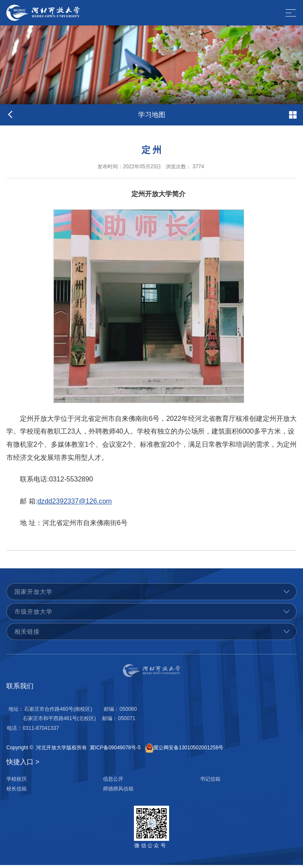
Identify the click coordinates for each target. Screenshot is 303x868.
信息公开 (113, 782)
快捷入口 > (23, 765)
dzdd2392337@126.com (75, 506)
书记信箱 (210, 782)
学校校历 (17, 782)
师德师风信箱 (118, 792)
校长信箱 (17, 792)
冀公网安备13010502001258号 (188, 751)
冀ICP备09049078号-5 (115, 751)
